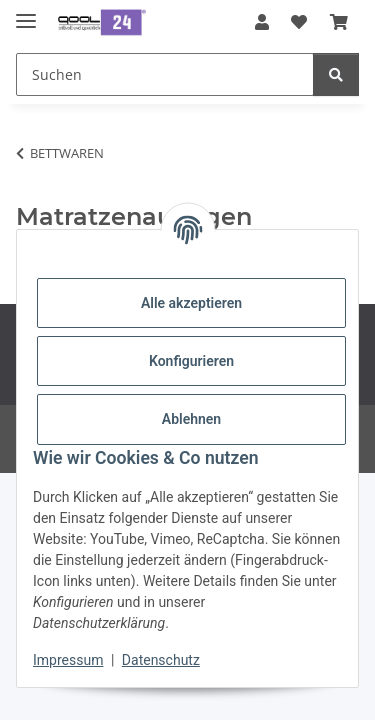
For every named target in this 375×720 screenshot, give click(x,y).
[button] (262, 22)
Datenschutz (161, 660)
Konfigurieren (191, 361)
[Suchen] (336, 74)
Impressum (68, 660)
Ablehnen (191, 419)
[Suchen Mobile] (165, 74)
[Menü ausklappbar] (26, 12)
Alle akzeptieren (191, 303)
